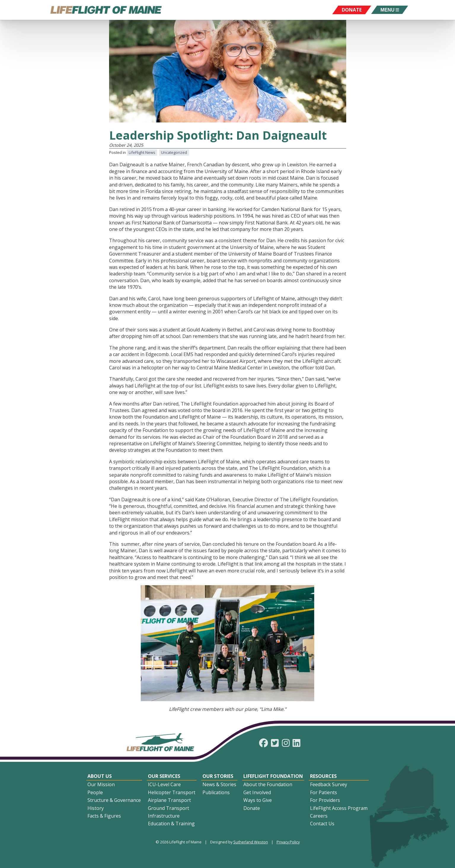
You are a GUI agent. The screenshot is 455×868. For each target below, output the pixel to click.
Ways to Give (258, 800)
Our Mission (101, 784)
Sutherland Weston (251, 842)
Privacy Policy (288, 842)
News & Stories (219, 784)
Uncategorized (174, 152)
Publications (216, 792)
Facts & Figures (104, 816)
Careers (319, 816)
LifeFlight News (142, 152)
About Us (100, 776)
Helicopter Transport (172, 792)
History (96, 808)
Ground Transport (169, 808)
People (95, 792)
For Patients (324, 792)
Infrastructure (164, 816)
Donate (252, 808)
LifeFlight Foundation (273, 776)
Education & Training (171, 824)
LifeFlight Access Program (339, 808)
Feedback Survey (329, 784)
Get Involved (257, 792)
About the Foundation (268, 784)
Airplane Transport (169, 800)
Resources (323, 776)
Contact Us (322, 824)
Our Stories (218, 776)
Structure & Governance (114, 800)
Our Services (164, 776)
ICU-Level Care (164, 784)
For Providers (325, 800)
